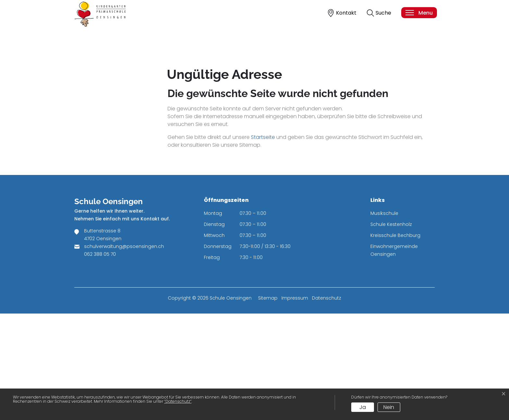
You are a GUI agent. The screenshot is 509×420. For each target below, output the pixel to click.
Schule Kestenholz (391, 331)
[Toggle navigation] (419, 13)
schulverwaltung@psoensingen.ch (124, 353)
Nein (389, 407)
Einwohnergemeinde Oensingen (394, 357)
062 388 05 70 (100, 361)
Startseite (263, 244)
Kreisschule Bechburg (395, 342)
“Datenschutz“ (178, 401)
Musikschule (384, 320)
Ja (363, 407)
